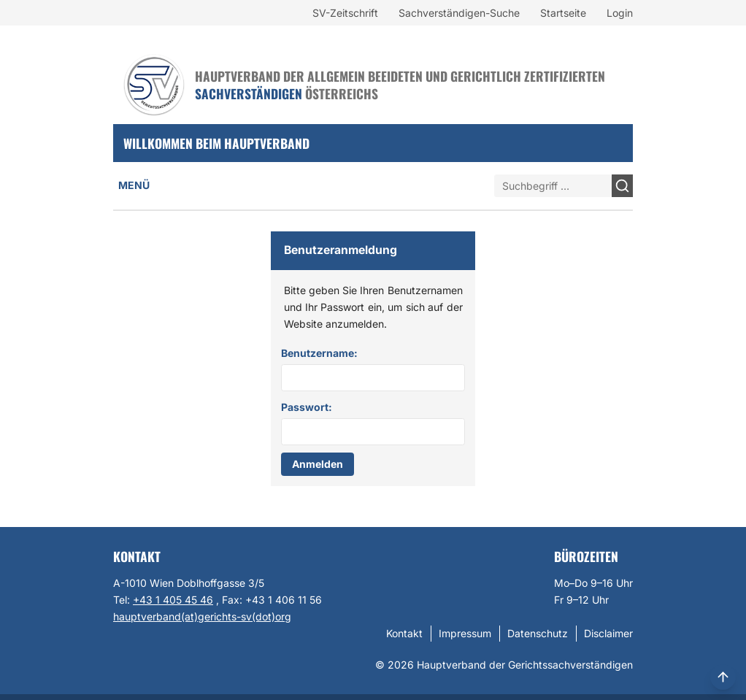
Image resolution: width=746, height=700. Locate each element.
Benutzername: (319, 353)
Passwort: (307, 407)
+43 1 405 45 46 (173, 600)
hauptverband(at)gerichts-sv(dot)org (202, 616)
